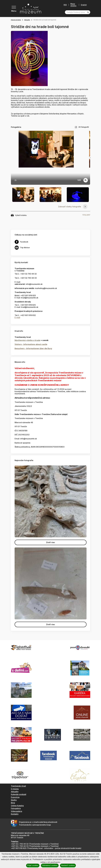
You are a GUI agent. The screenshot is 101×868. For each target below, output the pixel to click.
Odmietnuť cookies (50, 865)
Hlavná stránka (16, 20)
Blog (13, 803)
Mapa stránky (73, 5)
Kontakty (15, 814)
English (84, 5)
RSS (65, 5)
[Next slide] (90, 158)
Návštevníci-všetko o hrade (27, 340)
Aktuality (27, 20)
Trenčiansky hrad (18, 786)
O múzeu (15, 789)
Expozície (15, 797)
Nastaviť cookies (68, 865)
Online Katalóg (17, 806)
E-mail (17, 317)
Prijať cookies (33, 865)
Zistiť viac (51, 542)
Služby (14, 800)
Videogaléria (16, 811)
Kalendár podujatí (19, 794)
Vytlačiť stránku (19, 215)
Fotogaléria (16, 808)
